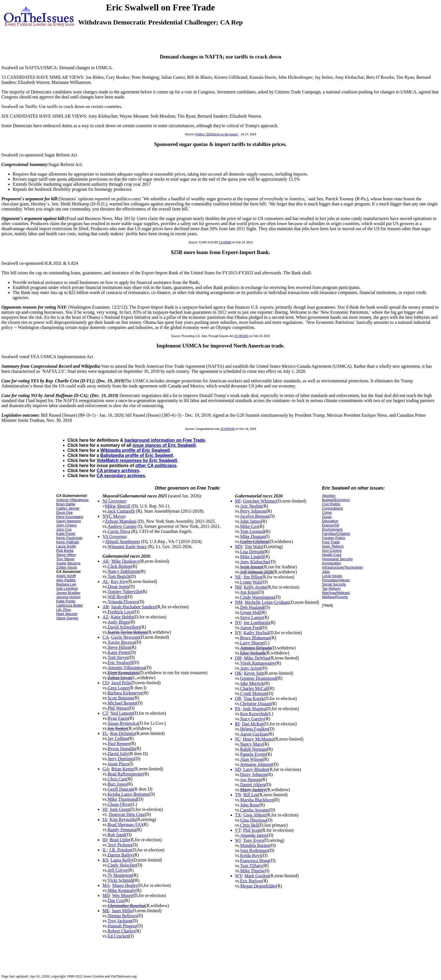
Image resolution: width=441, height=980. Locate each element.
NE (238, 577)
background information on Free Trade (165, 440)
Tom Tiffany (251, 866)
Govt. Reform (333, 546)
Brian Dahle (66, 504)
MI (238, 501)
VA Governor (114, 536)
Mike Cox (249, 526)
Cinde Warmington (257, 597)
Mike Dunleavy (125, 561)
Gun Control (332, 550)
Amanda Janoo (254, 835)
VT (238, 830)
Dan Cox (116, 901)
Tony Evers (253, 840)
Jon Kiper (249, 592)
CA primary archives (118, 471)
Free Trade (331, 542)
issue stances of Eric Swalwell (164, 445)
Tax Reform (331, 588)
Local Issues (332, 576)
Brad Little (120, 840)
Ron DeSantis (123, 733)
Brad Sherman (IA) (125, 825)
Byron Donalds (121, 749)
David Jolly (118, 754)
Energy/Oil (331, 525)
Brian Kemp (122, 769)
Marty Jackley (253, 790)
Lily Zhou (64, 610)
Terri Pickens (120, 845)
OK (238, 673)
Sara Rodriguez (254, 850)
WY (239, 876)
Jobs (326, 572)
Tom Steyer (66, 559)
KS (105, 860)
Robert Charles (121, 931)
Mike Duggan (253, 536)
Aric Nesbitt (251, 506)
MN (239, 547)
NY (238, 633)
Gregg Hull (250, 612)
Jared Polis (121, 683)
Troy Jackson (120, 921)
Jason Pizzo (118, 764)
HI (105, 809)
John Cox (64, 529)
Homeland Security (337, 559)
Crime (327, 513)
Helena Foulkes (254, 729)
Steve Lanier (252, 617)
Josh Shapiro (254, 709)
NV (238, 623)
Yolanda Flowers (123, 602)
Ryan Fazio (118, 718)
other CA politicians (156, 466)
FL (105, 733)
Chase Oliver (120, 804)
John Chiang (67, 525)
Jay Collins (118, 738)
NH (238, 587)
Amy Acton (251, 668)
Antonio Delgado (256, 648)
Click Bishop (120, 566)
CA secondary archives (121, 476)
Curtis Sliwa (119, 531)
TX (238, 815)
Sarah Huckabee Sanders (133, 607)
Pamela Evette (253, 754)
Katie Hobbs (122, 617)
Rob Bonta (65, 550)
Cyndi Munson (254, 693)
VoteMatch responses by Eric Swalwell (137, 460)
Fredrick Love (121, 612)
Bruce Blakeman (255, 638)
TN (238, 795)
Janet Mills (122, 911)
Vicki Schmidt (121, 880)
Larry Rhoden (256, 769)
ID (105, 840)
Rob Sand (117, 835)
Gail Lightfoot (67, 588)
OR (238, 698)
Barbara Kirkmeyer (125, 693)
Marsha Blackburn (257, 800)
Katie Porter (66, 534)
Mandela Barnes (255, 845)
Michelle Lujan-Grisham (267, 602)
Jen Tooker (118, 728)
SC (238, 739)
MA (106, 885)
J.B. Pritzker (120, 850)
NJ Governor (114, 501)
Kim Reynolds (123, 819)
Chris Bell (249, 825)
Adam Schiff (66, 576)
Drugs (327, 517)
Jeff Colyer (118, 870)
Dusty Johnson (254, 774)
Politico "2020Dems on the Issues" (217, 134)
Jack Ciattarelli (121, 511)
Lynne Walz (251, 582)
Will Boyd (117, 597)
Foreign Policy (334, 538)
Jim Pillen (252, 577)
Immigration (332, 563)
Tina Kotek (254, 698)
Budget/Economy (336, 500)
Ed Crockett (119, 936)
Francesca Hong (255, 861)
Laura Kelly (121, 860)
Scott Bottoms (121, 698)
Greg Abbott (255, 815)
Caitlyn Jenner (68, 508)
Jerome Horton (68, 597)
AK (106, 561)
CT (105, 713)
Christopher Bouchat (126, 906)
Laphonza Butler (70, 605)
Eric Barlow (251, 881)
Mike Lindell (252, 557)
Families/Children (336, 534)
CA (105, 637)
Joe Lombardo (256, 623)
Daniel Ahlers (253, 785)
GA (106, 769)
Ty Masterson (120, 875)
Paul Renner (119, 744)
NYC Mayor (114, 516)
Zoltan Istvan (67, 567)
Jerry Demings (121, 759)
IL (104, 850)
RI (237, 724)
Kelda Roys (251, 855)
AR (105, 607)
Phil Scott (252, 830)
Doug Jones (118, 587)
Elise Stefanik (253, 653)
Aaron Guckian (254, 734)
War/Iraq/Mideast (336, 593)
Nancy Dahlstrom (124, 571)
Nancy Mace (252, 744)
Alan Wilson (251, 759)
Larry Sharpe (252, 643)
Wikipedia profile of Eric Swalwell (135, 450)
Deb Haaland (252, 607)
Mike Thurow (253, 871)
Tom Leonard (252, 531)
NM (239, 602)
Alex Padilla (66, 580)
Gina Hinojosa (253, 820)
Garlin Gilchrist (254, 541)
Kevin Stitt (254, 673)
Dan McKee (253, 724)
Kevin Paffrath (68, 542)
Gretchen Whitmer (260, 501)
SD (238, 769)
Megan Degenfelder (258, 886)
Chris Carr (117, 779)
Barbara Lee (66, 584)
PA (238, 709)
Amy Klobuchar (255, 562)
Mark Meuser (67, 614)
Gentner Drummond (258, 678)
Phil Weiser (118, 708)
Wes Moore (122, 895)
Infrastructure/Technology (343, 567)
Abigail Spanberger (122, 541)
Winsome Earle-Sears (127, 547)
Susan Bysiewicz (123, 723)
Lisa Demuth (252, 552)
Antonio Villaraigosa (72, 500)
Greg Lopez (118, 688)
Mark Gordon (257, 876)
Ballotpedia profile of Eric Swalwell (137, 455)
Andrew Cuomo (122, 526)
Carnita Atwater (255, 810)
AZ (105, 617)
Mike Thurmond (122, 799)
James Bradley (68, 593)
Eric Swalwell (120, 662)
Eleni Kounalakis (70, 517)
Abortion (329, 496)
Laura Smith (66, 546)
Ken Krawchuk (254, 714)
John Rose (249, 805)
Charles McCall (254, 688)
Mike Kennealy (122, 890)
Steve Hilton (66, 555)
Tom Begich (119, 576)
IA (105, 819)
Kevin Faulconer (69, 538)
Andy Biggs (119, 622)
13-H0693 (225, 242)
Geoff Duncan (121, 789)
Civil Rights (331, 504)
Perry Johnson (253, 511)
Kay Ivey (119, 581)
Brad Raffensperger (125, 774)
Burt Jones (117, 784)
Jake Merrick (252, 683)
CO (105, 683)
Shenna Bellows (122, 916)
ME (106, 911)
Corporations (332, 508)
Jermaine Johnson (256, 764)
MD (106, 895)
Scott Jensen (251, 567)
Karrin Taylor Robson (127, 632)
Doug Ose (65, 513)
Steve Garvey (67, 618)
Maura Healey (125, 885)
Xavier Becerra (68, 563)
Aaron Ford (251, 628)
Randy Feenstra (122, 830)
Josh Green (120, 809)
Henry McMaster (258, 739)
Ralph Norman (254, 749)
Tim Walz (253, 547)
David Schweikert (124, 627)
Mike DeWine (256, 658)
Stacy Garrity (252, 719)
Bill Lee (251, 795)
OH (238, 658)
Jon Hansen (251, 780)
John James (250, 521)
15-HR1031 (241, 336)
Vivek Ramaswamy (258, 663)
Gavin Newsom (69, 521)
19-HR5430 (227, 429)
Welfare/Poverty (335, 597)
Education (330, 521)
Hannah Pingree (122, 926)
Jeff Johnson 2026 (256, 572)
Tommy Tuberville (124, 592)
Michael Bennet (122, 703)
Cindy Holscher (122, 865)
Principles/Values (336, 580)
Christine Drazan (256, 704)
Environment (332, 529)
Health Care (332, 555)
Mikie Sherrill (118, 506)
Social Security (334, 584)
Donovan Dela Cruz (127, 814)
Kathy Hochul (256, 633)
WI (238, 840)
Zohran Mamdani (121, 521)
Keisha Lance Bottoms (128, 794)
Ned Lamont (122, 713)
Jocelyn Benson (254, 516)
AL (105, 581)
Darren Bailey (120, 855)
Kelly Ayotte (255, 587)
